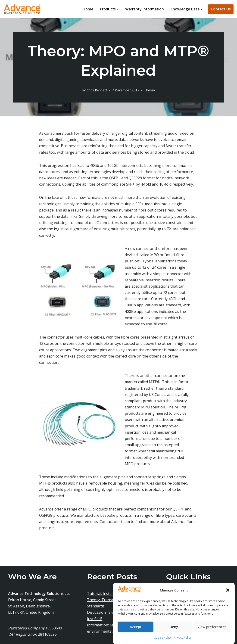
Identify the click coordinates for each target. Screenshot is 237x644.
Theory (149, 90)
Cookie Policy (163, 642)
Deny (174, 631)
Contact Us (221, 9)
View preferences (212, 631)
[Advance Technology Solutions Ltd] (22, 9)
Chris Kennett (97, 90)
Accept (136, 631)
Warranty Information (145, 9)
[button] (228, 594)
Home (88, 9)
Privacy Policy (183, 642)
